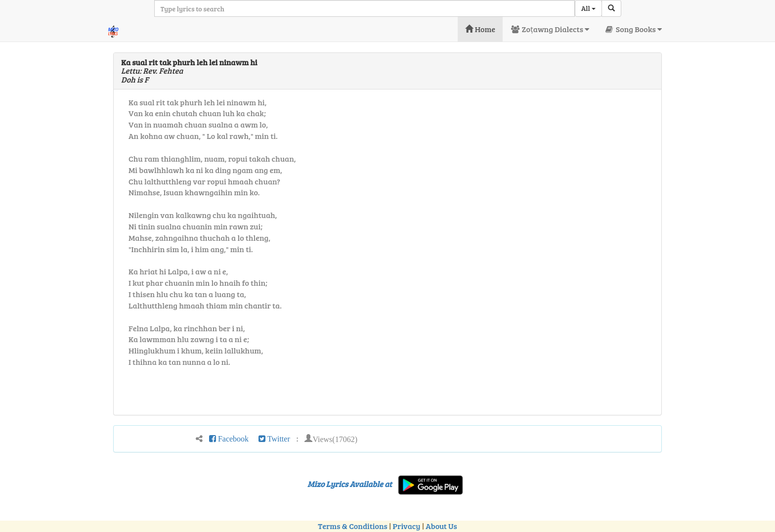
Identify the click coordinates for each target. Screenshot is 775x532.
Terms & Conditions (352, 526)
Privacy (407, 526)
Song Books (633, 29)
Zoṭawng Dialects (550, 29)
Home (480, 29)
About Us (441, 526)
